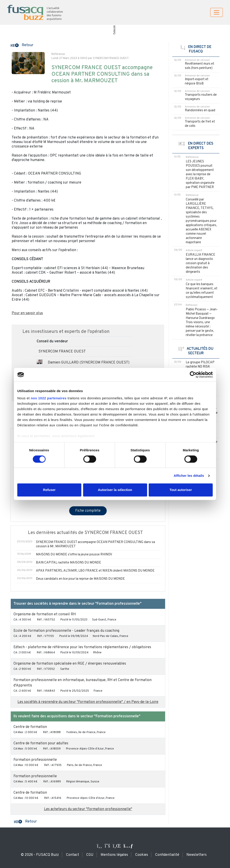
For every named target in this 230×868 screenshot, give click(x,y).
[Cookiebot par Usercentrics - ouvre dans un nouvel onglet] (193, 375)
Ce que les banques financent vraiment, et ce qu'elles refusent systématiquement (202, 291)
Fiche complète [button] (88, 511)
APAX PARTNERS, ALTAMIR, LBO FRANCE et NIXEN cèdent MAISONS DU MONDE (95, 571)
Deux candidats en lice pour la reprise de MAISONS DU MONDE (80, 579)
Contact (73, 855)
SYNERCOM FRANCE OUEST (62, 352)
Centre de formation (30, 727)
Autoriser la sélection (115, 490)
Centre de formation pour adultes (41, 743)
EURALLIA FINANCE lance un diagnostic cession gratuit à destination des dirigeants (200, 263)
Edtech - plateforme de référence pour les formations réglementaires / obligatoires (82, 647)
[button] (22, 45)
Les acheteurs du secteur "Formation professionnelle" (88, 809)
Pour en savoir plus (27, 313)
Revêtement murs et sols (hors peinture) (200, 66)
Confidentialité (167, 855)
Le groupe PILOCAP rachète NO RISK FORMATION (200, 367)
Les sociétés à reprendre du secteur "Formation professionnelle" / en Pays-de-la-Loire (88, 702)
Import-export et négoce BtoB (197, 82)
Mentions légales (114, 855)
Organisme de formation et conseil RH (45, 614)
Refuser (49, 490)
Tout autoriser (181, 490)
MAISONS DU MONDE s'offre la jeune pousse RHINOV (74, 555)
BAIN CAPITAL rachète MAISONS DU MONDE (69, 563)
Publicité (114, 30)
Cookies (142, 855)
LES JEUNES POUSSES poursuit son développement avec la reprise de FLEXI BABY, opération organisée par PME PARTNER (200, 174)
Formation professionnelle (35, 760)
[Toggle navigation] (217, 12)
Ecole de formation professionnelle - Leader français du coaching (66, 631)
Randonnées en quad (200, 110)
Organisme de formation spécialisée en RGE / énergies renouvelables (70, 664)
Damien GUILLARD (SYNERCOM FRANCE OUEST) (89, 363)
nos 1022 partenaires (49, 398)
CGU (90, 855)
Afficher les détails (189, 476)
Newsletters (197, 855)
